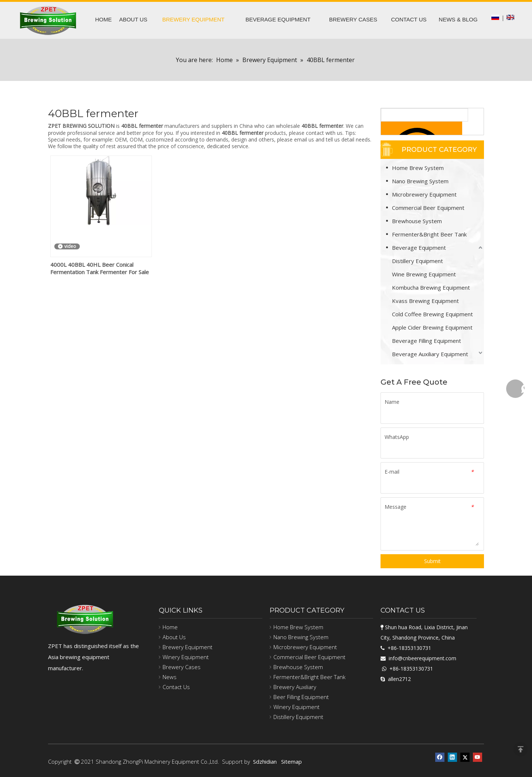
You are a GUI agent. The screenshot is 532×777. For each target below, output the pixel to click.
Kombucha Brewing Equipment (431, 287)
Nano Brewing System (420, 181)
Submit (432, 561)
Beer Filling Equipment (301, 697)
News (170, 677)
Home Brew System (418, 168)
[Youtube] (478, 756)
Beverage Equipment (419, 248)
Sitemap (291, 761)
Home (170, 627)
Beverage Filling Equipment (427, 341)
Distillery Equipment (417, 261)
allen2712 (399, 679)
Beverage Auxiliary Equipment (430, 354)
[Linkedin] (452, 756)
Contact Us (176, 687)
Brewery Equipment (187, 647)
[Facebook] (440, 756)
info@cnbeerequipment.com (422, 658)
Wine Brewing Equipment (424, 274)
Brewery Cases (182, 667)
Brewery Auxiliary (295, 687)
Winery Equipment (186, 657)
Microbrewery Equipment (424, 194)
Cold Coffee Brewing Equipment (432, 314)
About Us (174, 637)
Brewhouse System (417, 221)
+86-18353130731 (409, 648)
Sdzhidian (265, 761)
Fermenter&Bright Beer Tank (429, 234)
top (521, 749)
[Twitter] (465, 756)
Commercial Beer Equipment (428, 208)
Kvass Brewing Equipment (425, 301)
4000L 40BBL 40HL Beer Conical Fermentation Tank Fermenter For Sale (100, 268)
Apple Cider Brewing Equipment (432, 327)
